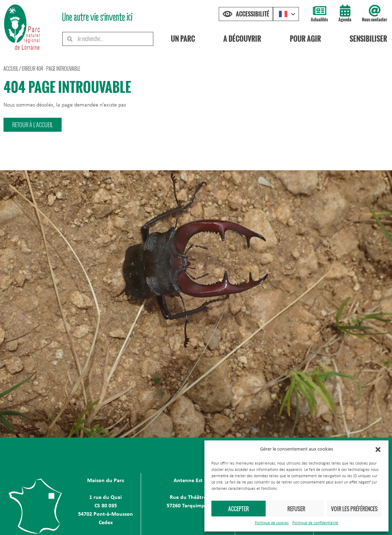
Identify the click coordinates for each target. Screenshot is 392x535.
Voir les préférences (354, 509)
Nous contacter (374, 19)
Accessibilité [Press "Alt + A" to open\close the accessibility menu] (253, 14)
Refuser (296, 509)
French (283, 14)
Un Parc (183, 39)
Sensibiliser (368, 39)
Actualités (319, 19)
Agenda (345, 19)
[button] (378, 450)
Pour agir (305, 39)
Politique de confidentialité (315, 523)
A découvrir (243, 39)
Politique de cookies (272, 523)
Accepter (239, 509)
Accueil (11, 68)
